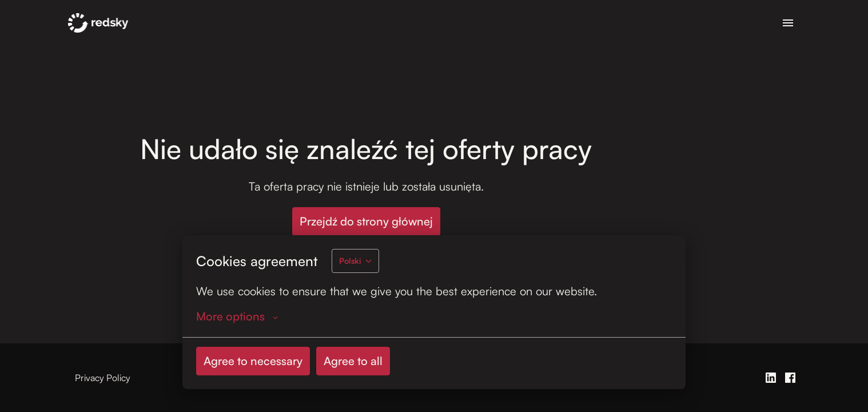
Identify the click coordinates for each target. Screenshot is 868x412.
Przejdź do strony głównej (366, 221)
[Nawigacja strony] (788, 23)
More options (237, 316)
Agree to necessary (253, 361)
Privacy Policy (103, 378)
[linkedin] (771, 378)
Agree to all (353, 361)
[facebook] (790, 378)
